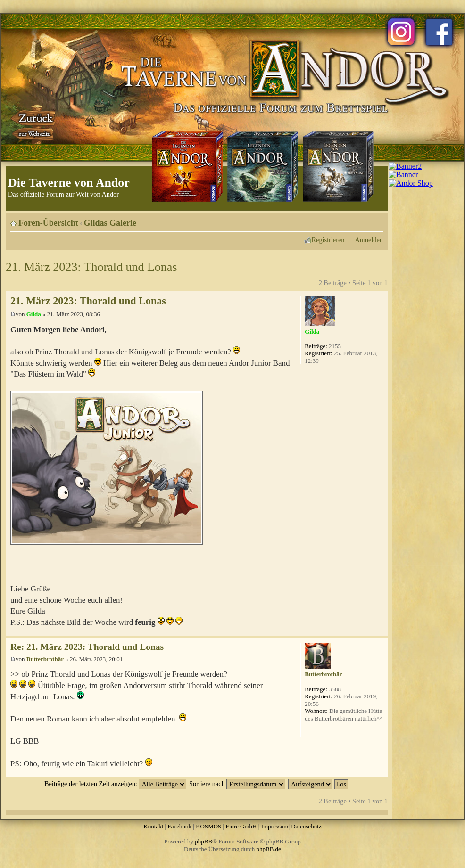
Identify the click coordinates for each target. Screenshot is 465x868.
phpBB (203, 841)
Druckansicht (362, 220)
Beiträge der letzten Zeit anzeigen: (115, 784)
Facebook (179, 826)
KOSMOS (208, 826)
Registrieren (328, 240)
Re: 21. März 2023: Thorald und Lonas (87, 647)
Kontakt (153, 826)
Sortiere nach (237, 784)
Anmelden (369, 240)
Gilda (34, 314)
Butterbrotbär (45, 659)
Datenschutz (306, 826)
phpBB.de (269, 849)
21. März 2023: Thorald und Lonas (91, 267)
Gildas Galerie (110, 223)
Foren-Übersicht (48, 223)
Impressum (275, 826)
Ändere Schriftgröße (376, 220)
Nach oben (380, 631)
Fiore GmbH (241, 826)
